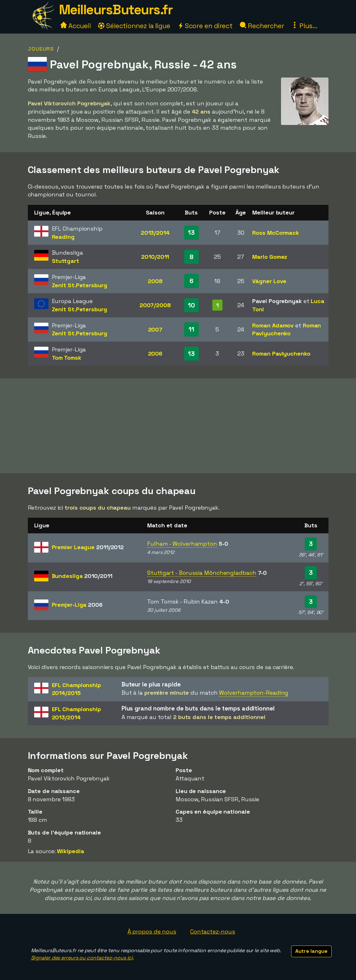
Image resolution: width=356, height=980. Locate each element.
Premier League (88, 547)
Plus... (304, 26)
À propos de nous (152, 931)
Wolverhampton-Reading (254, 693)
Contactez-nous (213, 931)
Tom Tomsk (67, 358)
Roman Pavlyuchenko (281, 354)
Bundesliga (82, 576)
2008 (155, 281)
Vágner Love (269, 281)
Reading (63, 237)
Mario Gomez (270, 257)
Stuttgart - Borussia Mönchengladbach (202, 573)
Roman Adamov (273, 325)
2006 (155, 354)
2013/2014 (155, 233)
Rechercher (262, 26)
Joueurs (41, 49)
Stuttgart (66, 261)
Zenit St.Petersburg (80, 285)
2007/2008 (155, 305)
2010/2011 (155, 257)
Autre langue (311, 951)
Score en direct (205, 26)
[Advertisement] (178, 426)
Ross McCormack (276, 233)
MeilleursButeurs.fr (116, 10)
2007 (155, 329)
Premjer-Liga (77, 605)
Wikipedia (70, 851)
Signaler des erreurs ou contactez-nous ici (82, 958)
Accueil (76, 26)
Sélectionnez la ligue (134, 26)
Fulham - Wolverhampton (182, 544)
